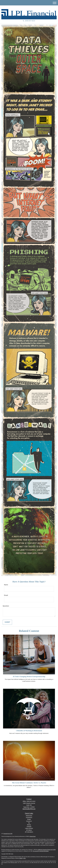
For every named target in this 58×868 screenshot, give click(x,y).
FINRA (21, 858)
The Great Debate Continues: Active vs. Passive (29, 783)
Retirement (29, 816)
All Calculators (29, 832)
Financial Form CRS (8, 834)
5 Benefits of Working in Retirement (29, 731)
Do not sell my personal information (41, 851)
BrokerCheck (33, 836)
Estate (29, 819)
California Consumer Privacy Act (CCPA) (47, 850)
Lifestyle (29, 827)
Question (6, 606)
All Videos (29, 830)
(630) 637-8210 (29, 21)
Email (6, 595)
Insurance (29, 821)
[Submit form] (7, 622)
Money (29, 825)
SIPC (25, 858)
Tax (29, 823)
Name (6, 585)
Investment (29, 818)
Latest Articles (29, 828)
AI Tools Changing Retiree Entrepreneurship (29, 676)
